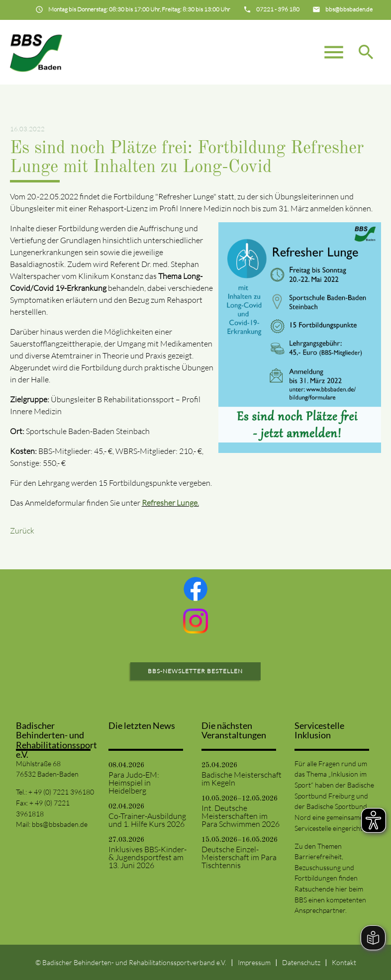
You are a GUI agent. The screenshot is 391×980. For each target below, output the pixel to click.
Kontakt (344, 962)
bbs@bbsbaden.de (60, 824)
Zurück (22, 531)
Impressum (254, 962)
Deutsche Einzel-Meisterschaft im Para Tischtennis (239, 857)
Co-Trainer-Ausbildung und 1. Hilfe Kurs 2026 (147, 820)
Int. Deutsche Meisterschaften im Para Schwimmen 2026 (241, 816)
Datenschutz (301, 962)
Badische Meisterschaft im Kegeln (242, 779)
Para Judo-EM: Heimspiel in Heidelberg (134, 783)
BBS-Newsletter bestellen (195, 671)
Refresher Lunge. (170, 503)
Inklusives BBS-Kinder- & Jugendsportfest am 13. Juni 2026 (147, 857)
